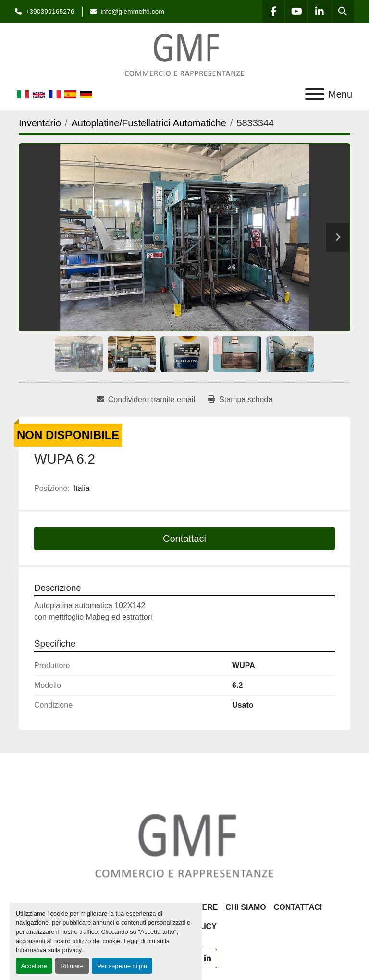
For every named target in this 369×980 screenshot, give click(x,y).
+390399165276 (50, 12)
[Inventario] (40, 123)
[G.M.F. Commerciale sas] (184, 845)
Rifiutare (72, 966)
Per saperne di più (122, 966)
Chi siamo (246, 907)
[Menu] (315, 94)
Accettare (34, 966)
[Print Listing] (240, 400)
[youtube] (296, 12)
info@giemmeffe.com (133, 12)
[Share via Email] (146, 400)
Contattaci (184, 539)
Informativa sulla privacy (49, 950)
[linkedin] (320, 12)
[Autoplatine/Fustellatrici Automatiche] (148, 123)
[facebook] (273, 12)
